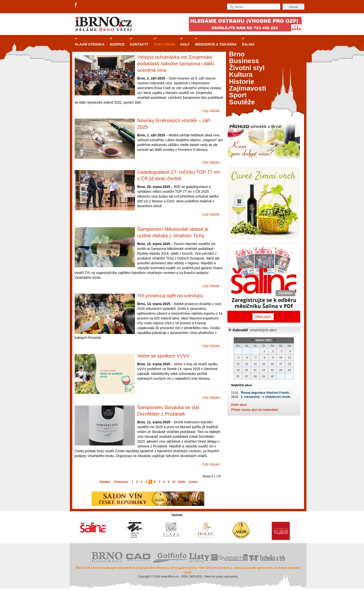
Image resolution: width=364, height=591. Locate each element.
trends (226, 568)
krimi (216, 568)
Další (182, 482)
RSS (79, 568)
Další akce (239, 405)
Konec (194, 482)
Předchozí (121, 482)
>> (275, 340)
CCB (87, 568)
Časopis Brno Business (154, 568)
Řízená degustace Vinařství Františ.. (266, 393)
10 (174, 482)
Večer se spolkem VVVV (163, 356)
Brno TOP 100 (200, 568)
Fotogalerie (181, 568)
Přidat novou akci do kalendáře (255, 410)
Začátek (105, 482)
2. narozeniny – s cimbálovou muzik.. (266, 397)
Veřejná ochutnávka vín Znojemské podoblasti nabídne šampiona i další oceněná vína (176, 64)
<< (253, 340)
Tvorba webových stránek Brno (114, 568)
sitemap (239, 568)
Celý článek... (212, 111)
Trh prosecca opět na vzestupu (170, 296)
